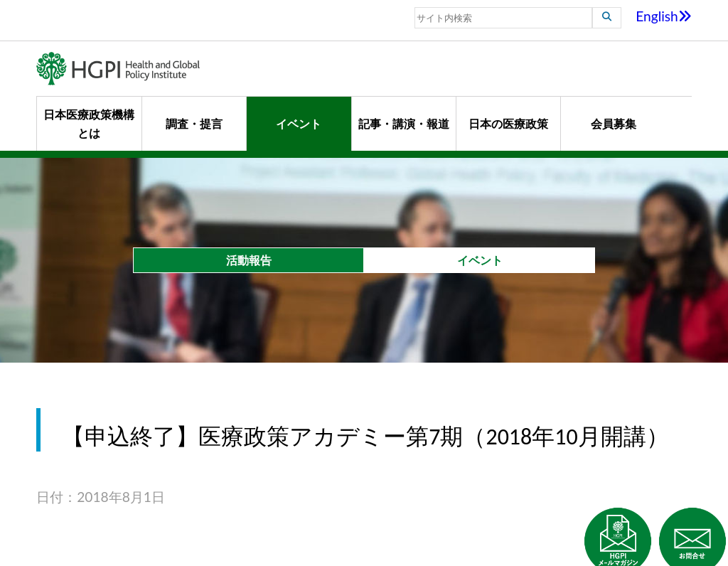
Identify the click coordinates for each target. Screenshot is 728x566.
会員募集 (614, 123)
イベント (299, 123)
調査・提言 (194, 123)
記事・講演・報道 (404, 123)
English (664, 16)
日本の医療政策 (508, 123)
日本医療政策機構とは (89, 123)
